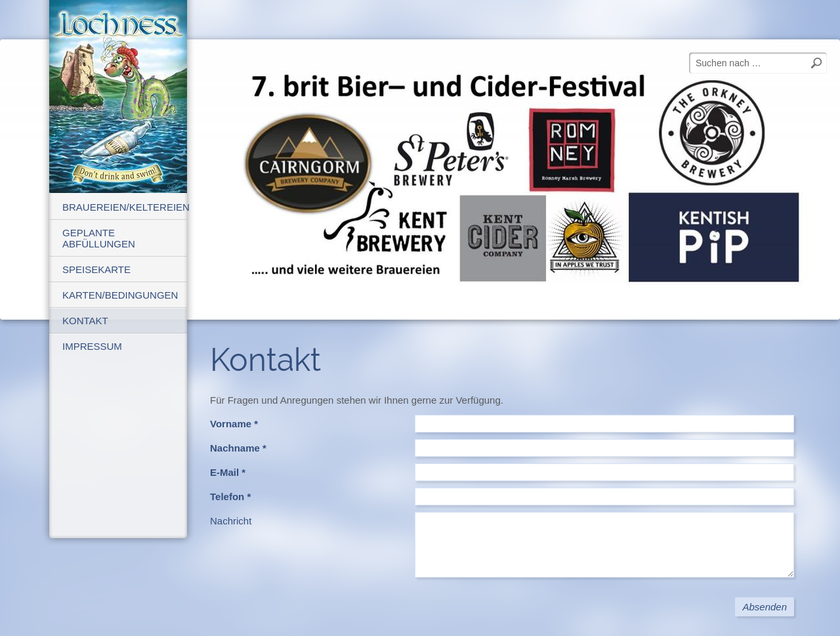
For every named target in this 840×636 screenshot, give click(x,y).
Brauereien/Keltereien (125, 207)
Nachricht (231, 521)
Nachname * (238, 448)
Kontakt (85, 321)
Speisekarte (96, 269)
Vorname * (234, 424)
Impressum (92, 346)
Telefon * (230, 497)
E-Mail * (228, 472)
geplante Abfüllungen (99, 238)
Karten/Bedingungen (120, 295)
